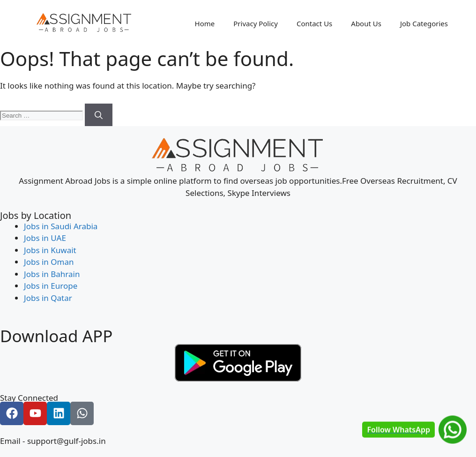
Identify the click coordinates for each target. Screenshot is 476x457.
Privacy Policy (256, 23)
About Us (366, 23)
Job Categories (424, 23)
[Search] (99, 115)
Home (205, 23)
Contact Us (314, 23)
